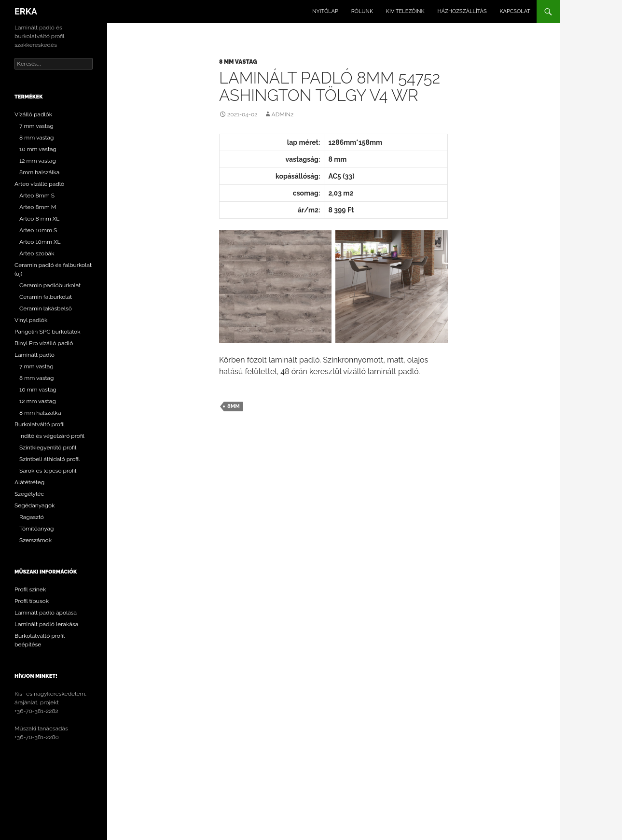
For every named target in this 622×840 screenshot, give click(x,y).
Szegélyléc (29, 494)
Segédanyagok (35, 505)
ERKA (26, 11)
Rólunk (362, 11)
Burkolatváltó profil (40, 424)
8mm (234, 406)
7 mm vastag (36, 126)
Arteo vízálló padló (39, 184)
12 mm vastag (38, 161)
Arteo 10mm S (38, 230)
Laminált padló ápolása (46, 613)
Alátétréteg (29, 482)
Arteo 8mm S (37, 196)
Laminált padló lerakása (46, 624)
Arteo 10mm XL (40, 242)
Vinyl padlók (31, 320)
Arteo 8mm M (38, 207)
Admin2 (283, 114)
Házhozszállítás (462, 11)
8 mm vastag (238, 62)
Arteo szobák (37, 253)
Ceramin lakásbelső (46, 308)
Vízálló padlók (33, 114)
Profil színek (30, 589)
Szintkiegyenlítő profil (48, 448)
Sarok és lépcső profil (48, 471)
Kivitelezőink (405, 11)
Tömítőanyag (37, 529)
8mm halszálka (39, 172)
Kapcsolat (515, 11)
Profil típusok (32, 601)
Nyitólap (325, 11)
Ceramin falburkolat (46, 297)
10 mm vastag (38, 149)
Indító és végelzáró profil (52, 436)
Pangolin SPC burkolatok (48, 332)
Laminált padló (35, 355)
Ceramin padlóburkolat (50, 285)
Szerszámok (35, 540)
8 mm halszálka (40, 413)
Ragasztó (32, 517)
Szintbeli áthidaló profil (50, 459)
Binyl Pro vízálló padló (44, 343)
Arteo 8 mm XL (39, 219)
